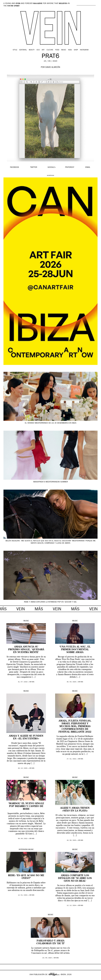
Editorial (23, 50)
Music (64, 50)
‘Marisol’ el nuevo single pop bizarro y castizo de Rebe (26, 806)
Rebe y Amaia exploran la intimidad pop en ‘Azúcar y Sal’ (51, 602)
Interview (23, 850)
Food (57, 50)
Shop (76, 50)
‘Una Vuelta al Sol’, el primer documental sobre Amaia (75, 650)
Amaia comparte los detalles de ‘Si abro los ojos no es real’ (75, 878)
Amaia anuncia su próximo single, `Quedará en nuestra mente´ (26, 650)
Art (43, 50)
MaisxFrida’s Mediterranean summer (51, 482)
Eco (38, 50)
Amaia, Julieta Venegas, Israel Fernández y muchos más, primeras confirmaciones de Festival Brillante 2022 (75, 726)
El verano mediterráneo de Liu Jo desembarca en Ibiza (51, 423)
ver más (32, 682)
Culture (50, 50)
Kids (70, 50)
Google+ (4, 979)
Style (15, 50)
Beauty (32, 50)
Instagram (84, 50)
